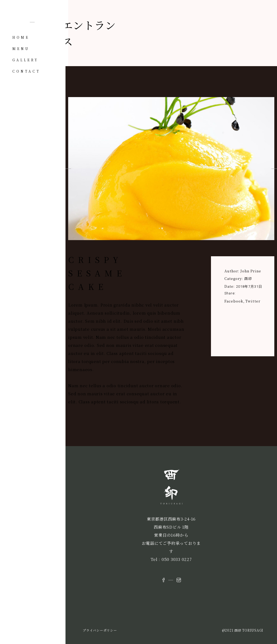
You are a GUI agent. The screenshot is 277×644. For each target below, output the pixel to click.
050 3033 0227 (177, 559)
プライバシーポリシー (100, 630)
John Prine (251, 271)
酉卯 (248, 278)
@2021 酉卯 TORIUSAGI (243, 630)
